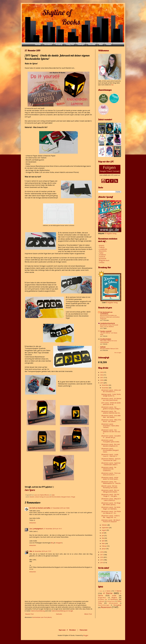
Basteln (32, 497)
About (101, 44)
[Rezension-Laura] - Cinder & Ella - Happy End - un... (111, 517)
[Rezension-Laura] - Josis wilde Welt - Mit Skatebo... (111, 416)
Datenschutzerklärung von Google (62, 611)
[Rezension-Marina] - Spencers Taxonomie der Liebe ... (111, 460)
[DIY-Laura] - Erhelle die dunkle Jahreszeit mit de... (111, 404)
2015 (102, 560)
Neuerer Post (29, 614)
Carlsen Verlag (39, 497)
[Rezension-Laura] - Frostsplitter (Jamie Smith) (110, 441)
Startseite (38, 44)
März (104, 543)
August (104, 530)
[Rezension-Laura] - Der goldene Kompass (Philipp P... (111, 408)
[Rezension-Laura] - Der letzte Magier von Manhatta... (111, 508)
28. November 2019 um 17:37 (42, 551)
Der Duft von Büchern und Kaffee (40, 508)
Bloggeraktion (102, 598)
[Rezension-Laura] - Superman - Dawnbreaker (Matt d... (111, 464)
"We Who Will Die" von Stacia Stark (109, 334)
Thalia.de (102, 247)
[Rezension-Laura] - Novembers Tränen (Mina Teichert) (110, 426)
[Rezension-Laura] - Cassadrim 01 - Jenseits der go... (111, 437)
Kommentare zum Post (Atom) (42, 617)
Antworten (33, 523)
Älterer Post (88, 614)
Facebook (102, 257)
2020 (102, 380)
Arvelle (114, 596)
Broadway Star (103, 599)
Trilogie (73, 497)
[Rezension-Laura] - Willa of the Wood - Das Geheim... (111, 421)
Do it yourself (48, 497)
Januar (104, 549)
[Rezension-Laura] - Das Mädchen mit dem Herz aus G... (111, 432)
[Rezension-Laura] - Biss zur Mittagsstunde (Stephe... (110, 491)
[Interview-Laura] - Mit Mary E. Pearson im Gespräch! (111, 521)
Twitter (101, 253)
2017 (102, 555)
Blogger (86, 635)
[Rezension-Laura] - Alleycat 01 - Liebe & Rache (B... (111, 500)
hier (112, 85)
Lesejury (102, 262)
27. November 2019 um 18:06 (60, 508)
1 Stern (100, 591)
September (105, 528)
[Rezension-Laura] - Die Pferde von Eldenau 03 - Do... (111, 512)
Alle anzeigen (118, 353)
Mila (31, 551)
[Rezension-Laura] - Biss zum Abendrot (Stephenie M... (111, 445)
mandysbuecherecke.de (107, 323)
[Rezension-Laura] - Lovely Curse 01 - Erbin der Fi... (110, 455)
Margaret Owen (66, 497)
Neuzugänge (117, 605)
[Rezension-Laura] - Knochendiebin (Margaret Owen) (110, 450)
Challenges (81, 44)
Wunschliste (92, 44)
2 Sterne (108, 591)
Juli (103, 533)
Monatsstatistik (113, 603)
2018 (102, 552)
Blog (52, 543)
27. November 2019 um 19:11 (53, 529)
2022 (102, 375)
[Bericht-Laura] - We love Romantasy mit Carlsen (109, 487)
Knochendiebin (56, 497)
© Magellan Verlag (111, 233)
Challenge (101, 601)
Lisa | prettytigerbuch (36, 529)
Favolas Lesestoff (106, 331)
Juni (103, 535)
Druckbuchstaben (106, 339)
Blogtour (114, 597)
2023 (102, 372)
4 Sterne (108, 593)
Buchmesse (114, 599)
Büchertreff (102, 259)
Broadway (59, 44)
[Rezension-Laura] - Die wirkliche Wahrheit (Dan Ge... (111, 412)
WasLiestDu (103, 251)
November (105, 388)
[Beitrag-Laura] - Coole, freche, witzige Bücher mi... (111, 395)
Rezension (106, 607)
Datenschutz (83, 630)
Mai (103, 538)
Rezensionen (48, 44)
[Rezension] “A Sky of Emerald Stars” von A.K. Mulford (109, 326)
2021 (102, 377)
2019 (102, 383)
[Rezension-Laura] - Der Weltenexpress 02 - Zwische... (111, 483)
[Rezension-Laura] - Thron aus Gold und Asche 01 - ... (111, 474)
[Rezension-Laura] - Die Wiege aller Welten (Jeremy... (111, 504)
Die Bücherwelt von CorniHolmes (106, 313)
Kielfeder (103, 347)
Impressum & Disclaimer (67, 630)
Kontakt (109, 44)
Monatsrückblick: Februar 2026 (109, 349)
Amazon (102, 245)
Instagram (59, 543)
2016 (102, 557)
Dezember (105, 385)
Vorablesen (102, 255)
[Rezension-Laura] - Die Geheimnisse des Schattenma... (109, 469)
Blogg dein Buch (104, 260)
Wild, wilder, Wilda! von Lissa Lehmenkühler (108, 341)
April (103, 541)
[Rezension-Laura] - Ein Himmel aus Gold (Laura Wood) (111, 399)
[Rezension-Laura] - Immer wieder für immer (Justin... (110, 478)
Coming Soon (70, 44)
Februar (104, 546)
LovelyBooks (103, 249)
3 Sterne (118, 591)
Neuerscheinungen (104, 605)
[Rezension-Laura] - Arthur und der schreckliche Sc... (111, 391)
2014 (102, 563)
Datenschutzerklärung (38, 611)
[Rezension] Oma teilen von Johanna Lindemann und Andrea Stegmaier (110, 317)
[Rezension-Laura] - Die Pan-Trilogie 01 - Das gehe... (111, 495)
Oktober (105, 525)
